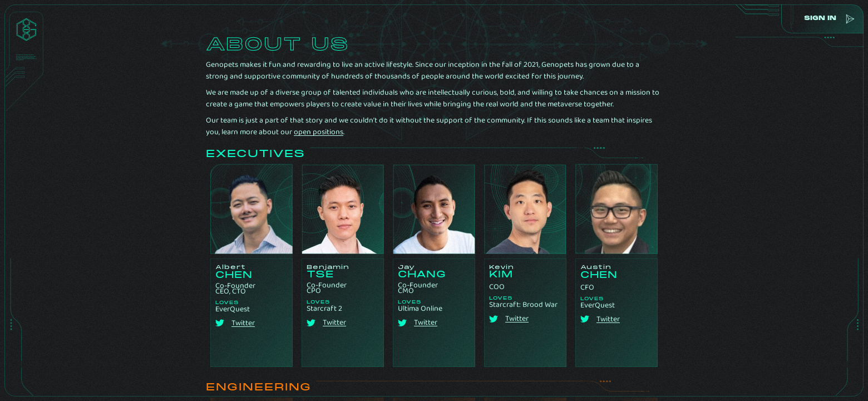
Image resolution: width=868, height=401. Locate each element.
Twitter (243, 323)
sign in (818, 19)
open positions (319, 132)
